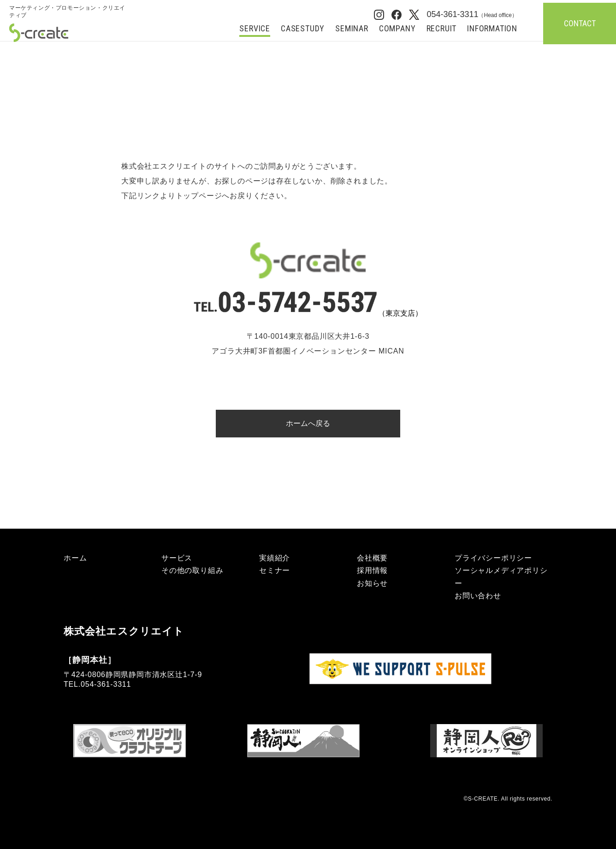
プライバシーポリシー (493, 558)
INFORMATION (492, 29)
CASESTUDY (303, 29)
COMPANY (397, 29)
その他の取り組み (192, 570)
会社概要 (372, 558)
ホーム (75, 558)
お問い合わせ (478, 596)
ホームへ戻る (308, 423)
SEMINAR (352, 29)
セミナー (275, 570)
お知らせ (372, 583)
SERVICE (255, 29)
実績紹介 (275, 558)
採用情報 (372, 570)
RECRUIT (442, 29)
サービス (177, 558)
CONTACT (580, 23)
